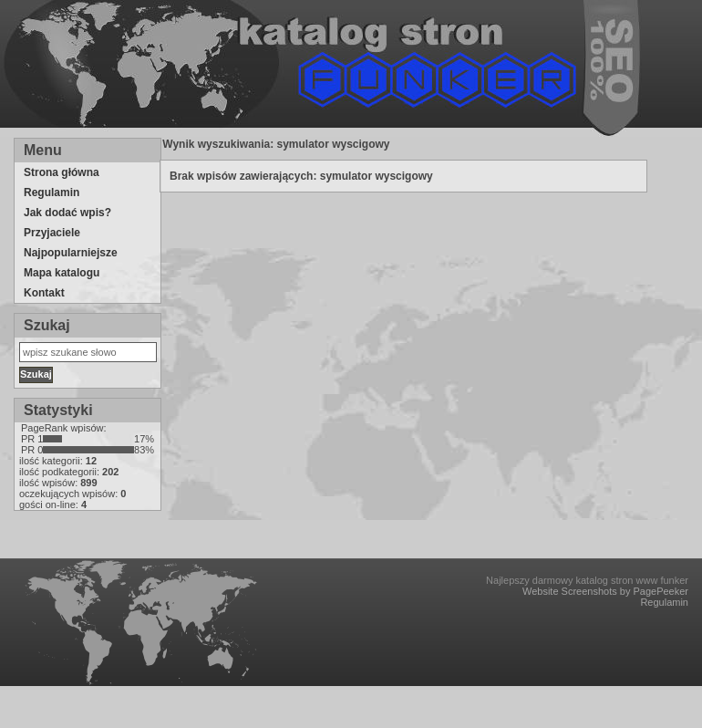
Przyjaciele (52, 233)
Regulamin (52, 192)
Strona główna (62, 172)
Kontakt (44, 293)
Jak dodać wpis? (67, 213)
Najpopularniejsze (71, 253)
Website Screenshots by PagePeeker (605, 591)
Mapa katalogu (62, 273)
